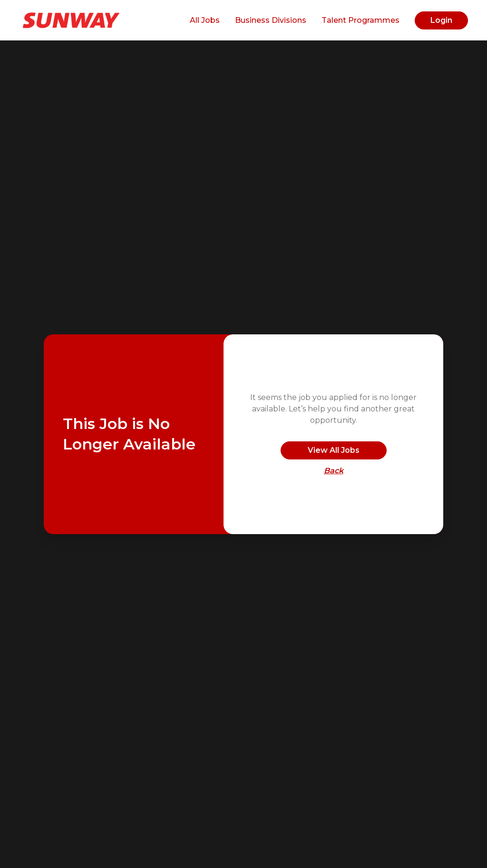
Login (441, 20)
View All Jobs (334, 450)
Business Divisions (271, 20)
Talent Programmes (360, 20)
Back (334, 471)
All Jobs (205, 20)
